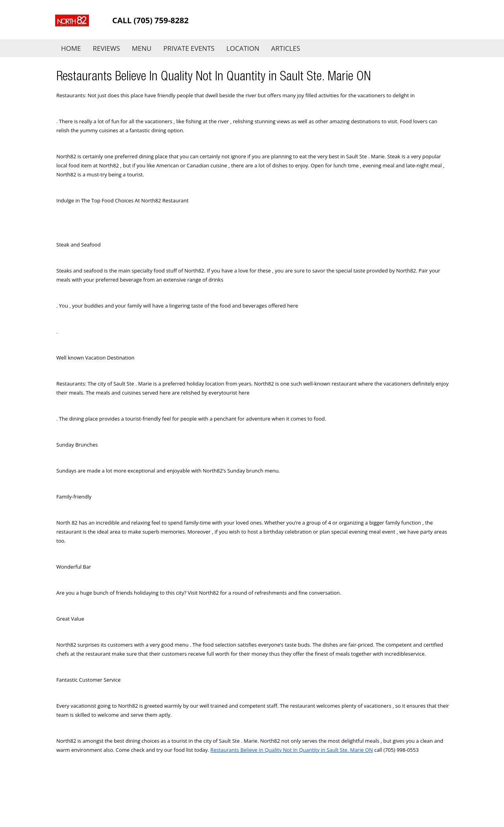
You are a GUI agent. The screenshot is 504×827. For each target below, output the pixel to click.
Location (243, 48)
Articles (286, 48)
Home (71, 48)
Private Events (189, 48)
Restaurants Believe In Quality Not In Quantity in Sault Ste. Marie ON (292, 750)
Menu (142, 48)
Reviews (107, 48)
